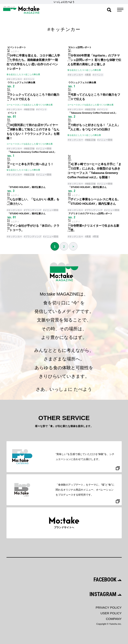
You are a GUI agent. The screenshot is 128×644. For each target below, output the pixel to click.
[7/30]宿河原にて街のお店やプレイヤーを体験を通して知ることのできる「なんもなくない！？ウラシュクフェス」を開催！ (33, 132)
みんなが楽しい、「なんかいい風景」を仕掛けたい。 (33, 201)
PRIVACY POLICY (109, 607)
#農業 (88, 75)
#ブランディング (33, 210)
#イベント (29, 79)
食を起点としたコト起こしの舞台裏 (23, 74)
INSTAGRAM (106, 594)
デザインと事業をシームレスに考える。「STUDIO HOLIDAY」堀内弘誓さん (94, 201)
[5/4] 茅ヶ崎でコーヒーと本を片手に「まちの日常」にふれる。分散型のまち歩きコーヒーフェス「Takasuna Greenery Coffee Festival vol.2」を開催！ (94, 171)
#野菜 (96, 237)
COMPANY (114, 619)
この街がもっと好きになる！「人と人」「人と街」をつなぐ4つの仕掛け (94, 127)
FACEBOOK (108, 580)
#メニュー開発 (44, 149)
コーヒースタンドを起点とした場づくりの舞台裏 (30, 105)
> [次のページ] (73, 247)
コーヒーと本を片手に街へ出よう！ (30, 164)
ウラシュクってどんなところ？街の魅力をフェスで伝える (33, 97)
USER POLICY (111, 613)
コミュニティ (13, 51)
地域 (69, 51)
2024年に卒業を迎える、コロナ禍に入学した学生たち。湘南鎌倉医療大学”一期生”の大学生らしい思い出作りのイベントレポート (33, 62)
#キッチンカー (14, 79)
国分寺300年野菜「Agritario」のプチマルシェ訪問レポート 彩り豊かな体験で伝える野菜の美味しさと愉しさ (94, 60)
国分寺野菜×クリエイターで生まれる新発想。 (93, 228)
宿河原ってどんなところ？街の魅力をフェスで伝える (94, 97)
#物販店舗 (29, 109)
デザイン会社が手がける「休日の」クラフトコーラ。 (33, 228)
